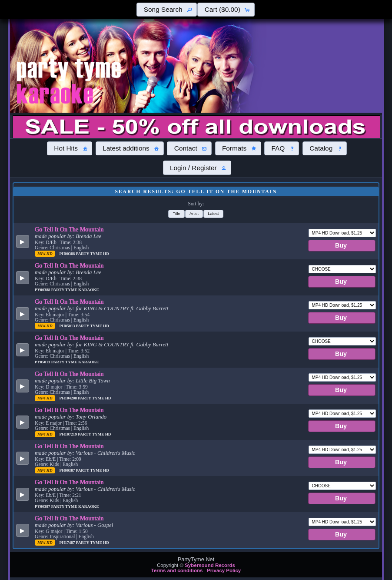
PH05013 (68, 326)
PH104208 (69, 398)
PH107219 (69, 434)
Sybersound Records (210, 565)
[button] (166, 10)
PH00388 (68, 254)
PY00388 (43, 290)
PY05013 (43, 362)
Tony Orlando (91, 417)
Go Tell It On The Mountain (69, 229)
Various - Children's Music (105, 453)
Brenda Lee (88, 236)
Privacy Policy (224, 570)
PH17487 (68, 543)
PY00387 (43, 506)
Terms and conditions (177, 570)
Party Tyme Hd (93, 254)
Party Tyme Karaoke (75, 290)
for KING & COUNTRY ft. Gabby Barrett (122, 308)
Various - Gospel (94, 525)
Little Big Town (93, 381)
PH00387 (68, 470)
